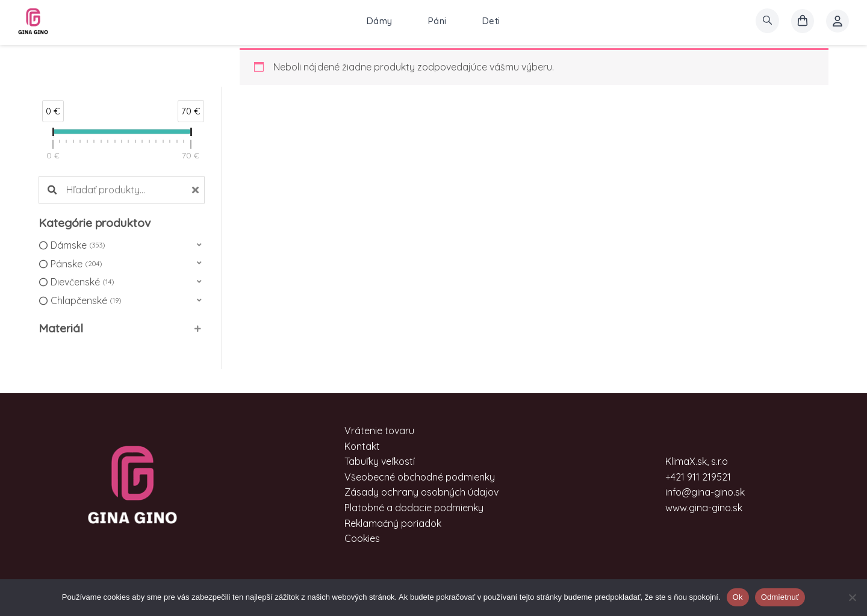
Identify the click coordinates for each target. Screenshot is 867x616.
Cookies (362, 538)
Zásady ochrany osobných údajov (421, 492)
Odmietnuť (780, 597)
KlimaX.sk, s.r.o (697, 461)
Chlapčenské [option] (86, 301)
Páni (437, 21)
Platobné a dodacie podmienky (414, 508)
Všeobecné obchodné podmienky (420, 477)
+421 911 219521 (698, 477)
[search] (767, 21)
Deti (491, 21)
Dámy (380, 21)
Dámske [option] (78, 246)
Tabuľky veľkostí (380, 461)
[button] (122, 245)
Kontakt (362, 446)
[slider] (53, 134)
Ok (738, 597)
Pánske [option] (76, 264)
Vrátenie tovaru (379, 431)
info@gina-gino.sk (705, 492)
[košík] (803, 21)
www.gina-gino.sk (704, 508)
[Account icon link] (837, 21)
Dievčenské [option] (82, 282)
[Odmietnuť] (852, 597)
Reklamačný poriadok (393, 523)
